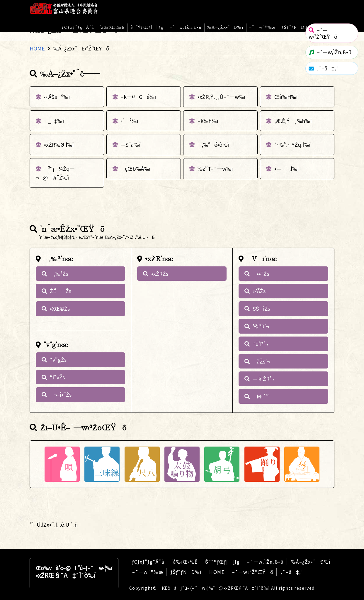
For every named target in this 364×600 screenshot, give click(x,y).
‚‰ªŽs (59, 273)
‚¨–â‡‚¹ (292, 572)
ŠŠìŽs (261, 308)
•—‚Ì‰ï (286, 168)
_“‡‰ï (54, 121)
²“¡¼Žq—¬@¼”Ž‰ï (55, 173)
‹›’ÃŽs (259, 291)
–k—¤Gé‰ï (138, 97)
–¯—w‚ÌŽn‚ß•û (186, 27)
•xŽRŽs (160, 273)
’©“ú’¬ (261, 326)
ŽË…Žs (61, 291)
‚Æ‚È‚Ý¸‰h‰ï (293, 121)
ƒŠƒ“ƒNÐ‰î (296, 27)
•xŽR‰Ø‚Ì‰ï (59, 144)
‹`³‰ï (129, 121)
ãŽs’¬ (261, 361)
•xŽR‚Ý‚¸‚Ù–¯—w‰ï (221, 97)
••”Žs (261, 273)
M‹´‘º (261, 396)
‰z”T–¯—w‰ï (215, 168)
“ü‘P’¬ (260, 344)
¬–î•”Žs (61, 394)
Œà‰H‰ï (286, 97)
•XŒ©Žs (60, 308)
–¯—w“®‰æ (262, 27)
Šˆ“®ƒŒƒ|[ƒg (147, 27)
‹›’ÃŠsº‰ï (57, 97)
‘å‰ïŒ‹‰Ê (112, 27)
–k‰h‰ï (208, 121)
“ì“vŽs (57, 377)
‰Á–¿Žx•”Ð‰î (225, 27)
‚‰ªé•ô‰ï (213, 144)
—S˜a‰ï (131, 144)
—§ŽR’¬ (263, 378)
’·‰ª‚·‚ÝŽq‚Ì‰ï (292, 144)
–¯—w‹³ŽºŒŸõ (253, 572)
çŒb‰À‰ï (136, 168)
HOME (37, 48)
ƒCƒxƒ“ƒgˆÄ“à (78, 27)
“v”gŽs (58, 359)
